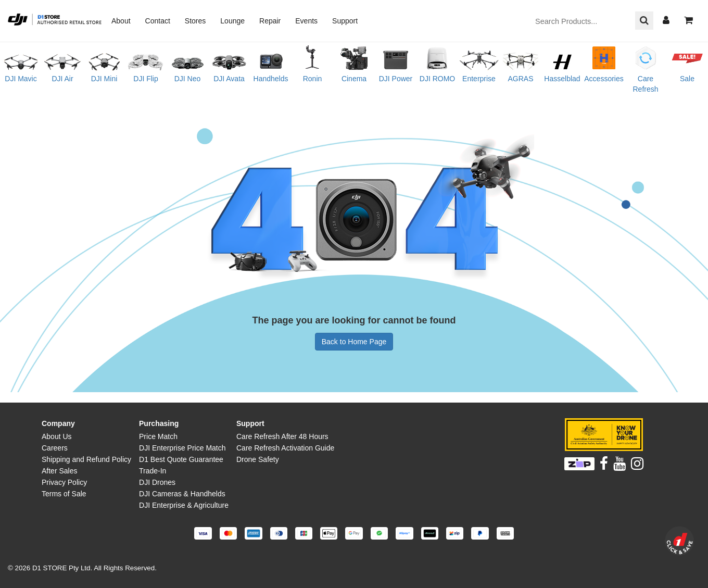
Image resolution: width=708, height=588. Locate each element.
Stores (195, 21)
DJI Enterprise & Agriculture (184, 505)
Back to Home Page (354, 342)
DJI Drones (157, 482)
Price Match (158, 436)
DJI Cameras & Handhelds (182, 494)
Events (306, 21)
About (121, 21)
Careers (55, 448)
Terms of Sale (64, 494)
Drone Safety (258, 459)
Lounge (232, 21)
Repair (270, 21)
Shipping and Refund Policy (86, 459)
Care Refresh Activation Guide (285, 448)
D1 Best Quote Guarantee (181, 459)
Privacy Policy (64, 482)
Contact (158, 21)
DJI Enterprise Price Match (182, 448)
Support (345, 21)
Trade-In (153, 471)
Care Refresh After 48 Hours (282, 436)
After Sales (59, 471)
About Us (57, 436)
